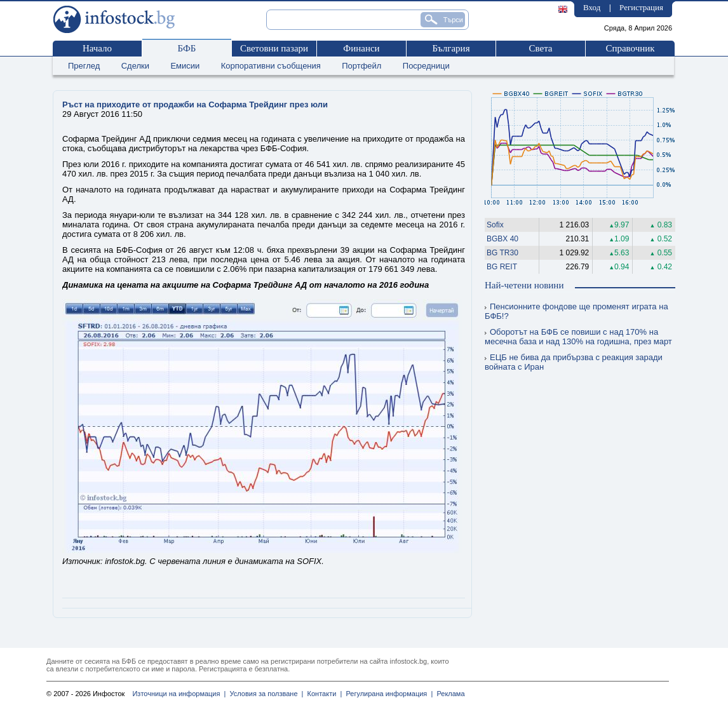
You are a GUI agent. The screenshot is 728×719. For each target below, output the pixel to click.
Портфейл (361, 66)
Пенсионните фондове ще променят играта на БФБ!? (576, 311)
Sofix (495, 225)
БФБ (187, 48)
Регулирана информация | (387, 694)
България (451, 48)
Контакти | (322, 694)
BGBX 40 (502, 239)
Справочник (630, 48)
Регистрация (641, 7)
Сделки (135, 66)
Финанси (361, 48)
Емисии (185, 66)
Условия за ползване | (264, 694)
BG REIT (502, 267)
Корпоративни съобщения (271, 66)
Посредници (426, 66)
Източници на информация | (179, 694)
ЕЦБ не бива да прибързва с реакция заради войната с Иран (574, 362)
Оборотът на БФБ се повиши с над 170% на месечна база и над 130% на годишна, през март (578, 337)
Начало (97, 48)
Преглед (84, 66)
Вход (592, 7)
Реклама (448, 694)
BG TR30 (502, 253)
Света (540, 48)
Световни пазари (274, 48)
